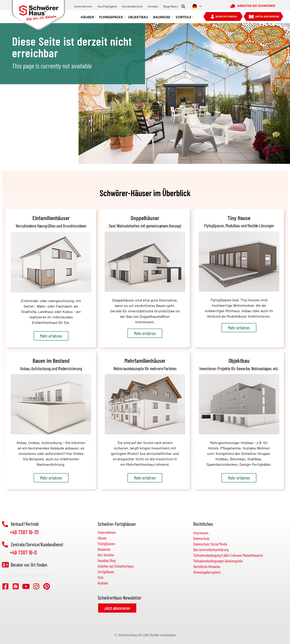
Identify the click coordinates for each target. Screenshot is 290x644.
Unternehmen (83, 6)
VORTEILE (185, 17)
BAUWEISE (163, 17)
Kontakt (153, 6)
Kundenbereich (132, 6)
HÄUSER (88, 17)
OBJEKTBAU (139, 17)
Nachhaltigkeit (107, 6)
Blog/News (171, 6)
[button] (183, 7)
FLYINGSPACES (112, 17)
